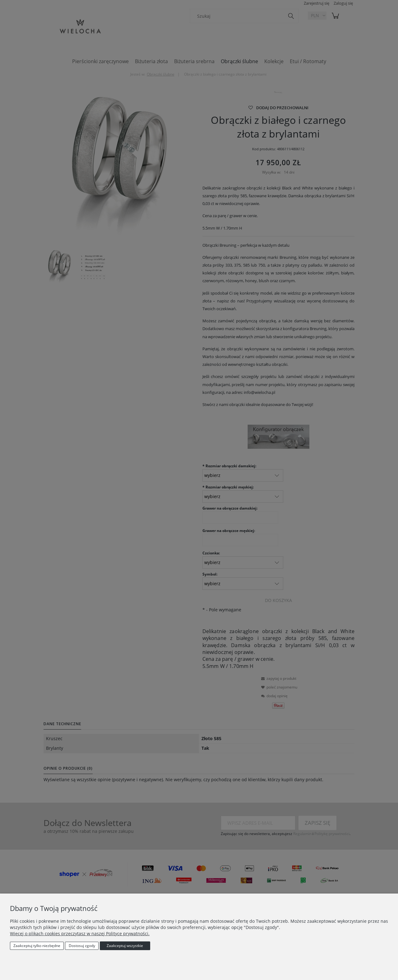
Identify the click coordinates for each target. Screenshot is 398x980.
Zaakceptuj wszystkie (125, 946)
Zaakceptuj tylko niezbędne (37, 946)
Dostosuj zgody (82, 946)
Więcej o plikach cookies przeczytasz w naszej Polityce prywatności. (80, 933)
